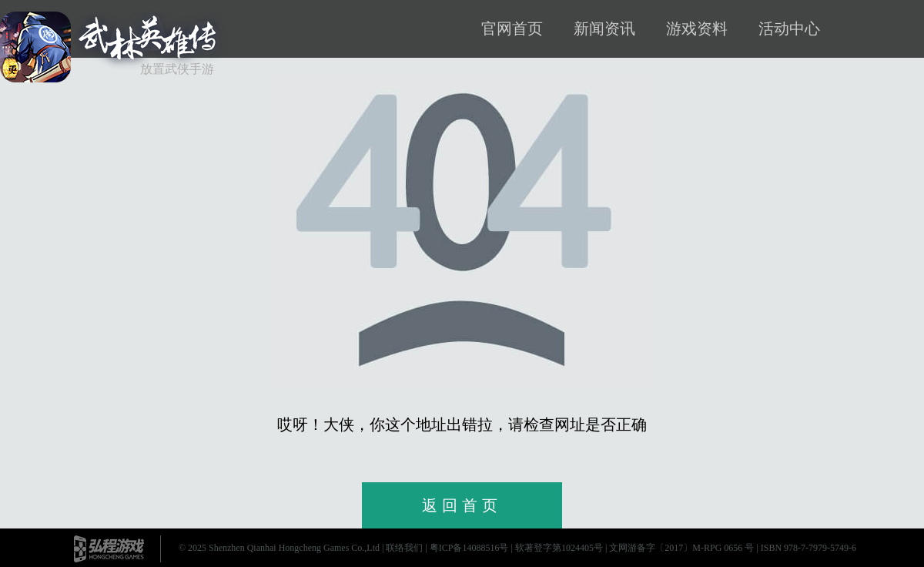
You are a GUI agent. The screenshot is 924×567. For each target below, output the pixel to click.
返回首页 (462, 505)
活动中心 (789, 29)
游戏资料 (697, 29)
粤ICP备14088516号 (469, 548)
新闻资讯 (604, 29)
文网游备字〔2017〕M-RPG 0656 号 (681, 548)
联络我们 (404, 548)
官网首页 (512, 29)
